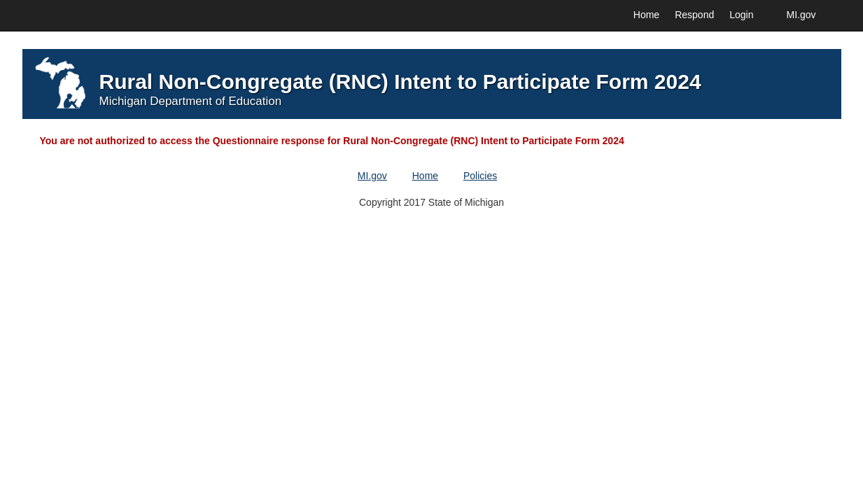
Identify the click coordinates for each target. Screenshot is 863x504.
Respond (694, 15)
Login (741, 15)
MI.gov (801, 15)
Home (646, 15)
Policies (480, 176)
